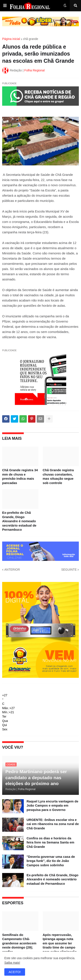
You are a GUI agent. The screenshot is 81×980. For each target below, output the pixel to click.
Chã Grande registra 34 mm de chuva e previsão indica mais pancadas (20, 476)
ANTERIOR (12, 570)
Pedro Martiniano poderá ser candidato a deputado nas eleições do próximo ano (36, 777)
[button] (5, 6)
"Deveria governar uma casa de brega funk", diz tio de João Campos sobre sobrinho (51, 861)
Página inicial (11, 39)
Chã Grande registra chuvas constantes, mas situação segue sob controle (58, 476)
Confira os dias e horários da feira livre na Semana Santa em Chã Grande (50, 842)
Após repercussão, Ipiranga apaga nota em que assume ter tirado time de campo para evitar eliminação (60, 943)
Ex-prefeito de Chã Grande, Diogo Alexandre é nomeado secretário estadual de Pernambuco (19, 521)
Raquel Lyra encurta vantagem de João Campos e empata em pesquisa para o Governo (52, 805)
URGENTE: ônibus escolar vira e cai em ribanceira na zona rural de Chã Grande (53, 824)
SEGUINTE (69, 570)
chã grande (31, 39)
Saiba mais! (12, 963)
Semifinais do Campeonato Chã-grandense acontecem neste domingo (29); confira (19, 943)
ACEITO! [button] (15, 972)
